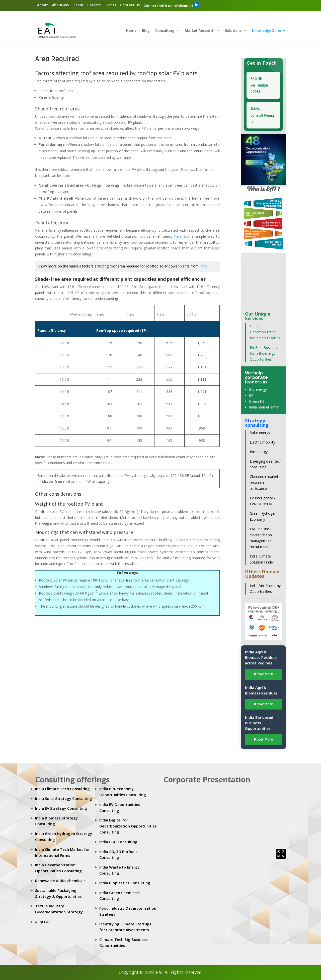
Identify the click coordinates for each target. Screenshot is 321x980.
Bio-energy (258, 390)
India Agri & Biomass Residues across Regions (261, 657)
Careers (94, 5)
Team (78, 5)
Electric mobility (262, 442)
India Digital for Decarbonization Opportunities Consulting (128, 826)
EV (251, 395)
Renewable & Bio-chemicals (60, 881)
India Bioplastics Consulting (125, 883)
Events (110, 5)
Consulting (165, 31)
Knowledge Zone (266, 31)
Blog (146, 31)
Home (131, 31)
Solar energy (260, 433)
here (178, 236)
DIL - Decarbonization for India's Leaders (265, 332)
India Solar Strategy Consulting (64, 798)
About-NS (60, 5)
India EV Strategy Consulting (61, 808)
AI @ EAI (42, 922)
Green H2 (257, 401)
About (43, 5)
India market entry (264, 407)
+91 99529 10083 (259, 89)
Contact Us (130, 5)
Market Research (200, 31)
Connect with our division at (172, 5)
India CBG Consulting (118, 842)
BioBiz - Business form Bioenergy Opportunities (264, 354)
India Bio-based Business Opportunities (259, 723)
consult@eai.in (262, 119)
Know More (263, 674)
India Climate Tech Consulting (62, 789)
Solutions (233, 31)
